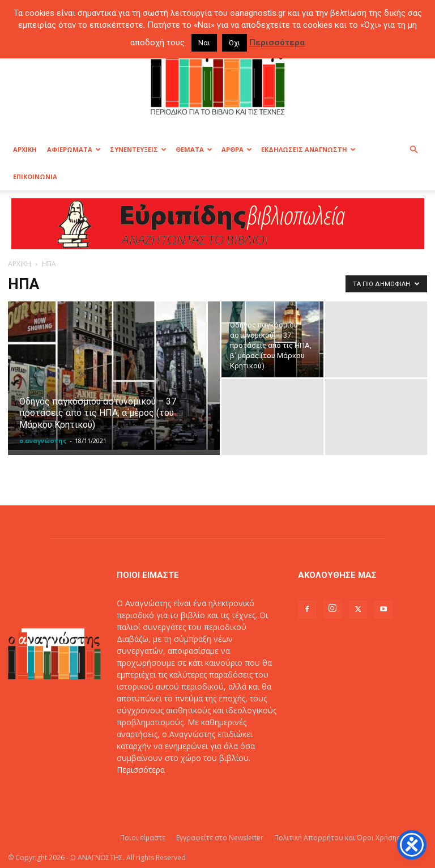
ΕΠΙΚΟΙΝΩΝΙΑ (35, 176)
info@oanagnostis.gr (204, 793)
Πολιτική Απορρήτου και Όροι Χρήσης (337, 838)
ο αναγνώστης (43, 441)
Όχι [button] (234, 43)
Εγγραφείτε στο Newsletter (220, 838)
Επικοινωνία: (141, 793)
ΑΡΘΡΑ (237, 149)
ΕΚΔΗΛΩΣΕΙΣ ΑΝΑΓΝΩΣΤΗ (308, 149)
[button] (413, 150)
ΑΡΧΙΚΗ (25, 149)
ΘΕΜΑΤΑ (194, 149)
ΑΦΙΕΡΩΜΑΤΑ (74, 149)
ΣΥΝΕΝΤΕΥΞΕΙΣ (138, 149)
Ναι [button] (204, 43)
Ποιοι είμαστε (143, 838)
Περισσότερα (141, 770)
